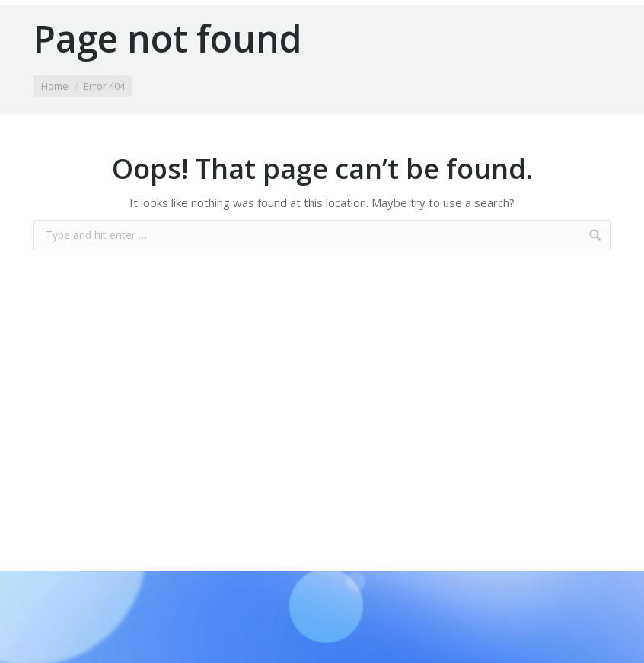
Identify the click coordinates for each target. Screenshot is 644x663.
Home (55, 86)
